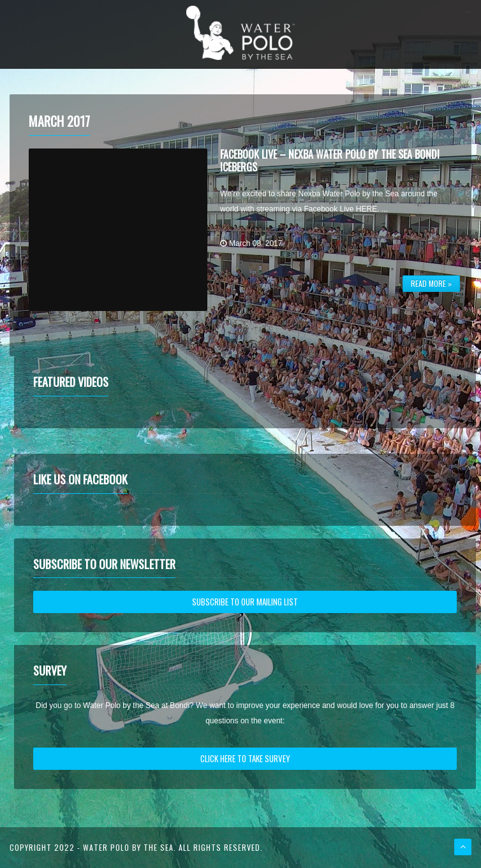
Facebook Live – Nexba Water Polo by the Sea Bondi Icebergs (330, 160)
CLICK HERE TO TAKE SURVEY (245, 758)
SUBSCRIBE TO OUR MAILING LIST (245, 602)
